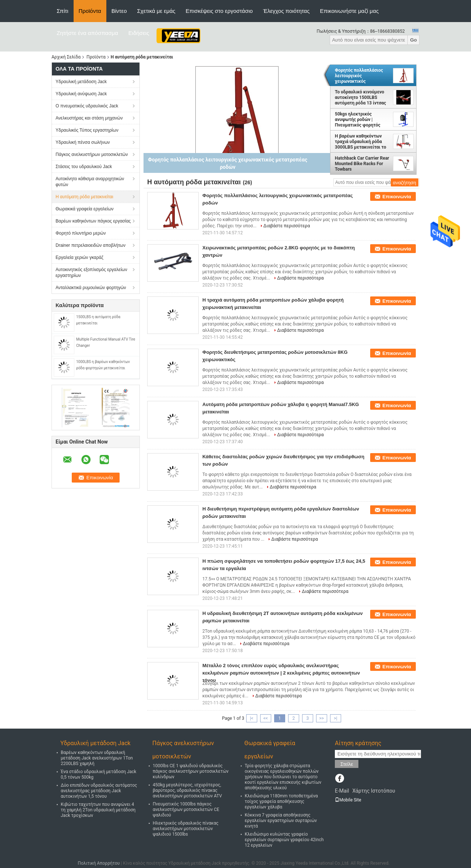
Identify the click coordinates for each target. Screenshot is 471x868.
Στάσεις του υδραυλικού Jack (84, 167)
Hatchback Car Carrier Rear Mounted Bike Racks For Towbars (362, 164)
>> (321, 718)
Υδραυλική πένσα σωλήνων (83, 142)
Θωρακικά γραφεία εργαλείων (85, 209)
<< (266, 718)
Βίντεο (119, 11)
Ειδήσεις (139, 33)
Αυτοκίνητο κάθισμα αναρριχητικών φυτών (90, 182)
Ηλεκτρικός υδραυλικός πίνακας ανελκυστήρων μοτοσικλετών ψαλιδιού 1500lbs (186, 829)
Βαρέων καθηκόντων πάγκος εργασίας (93, 221)
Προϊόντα (90, 11)
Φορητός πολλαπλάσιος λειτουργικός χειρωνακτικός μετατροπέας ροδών (359, 76)
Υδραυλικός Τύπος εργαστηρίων (87, 130)
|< (252, 718)
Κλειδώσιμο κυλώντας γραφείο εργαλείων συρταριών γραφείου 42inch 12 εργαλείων (284, 840)
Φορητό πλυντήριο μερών (81, 233)
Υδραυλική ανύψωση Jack (81, 94)
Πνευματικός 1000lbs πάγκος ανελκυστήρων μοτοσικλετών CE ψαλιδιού (186, 810)
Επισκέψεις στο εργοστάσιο (219, 11)
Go (413, 40)
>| (335, 718)
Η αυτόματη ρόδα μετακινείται (84, 197)
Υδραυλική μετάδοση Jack (81, 82)
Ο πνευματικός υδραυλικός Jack (87, 106)
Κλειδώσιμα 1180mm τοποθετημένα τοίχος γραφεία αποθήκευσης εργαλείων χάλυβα (281, 801)
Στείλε (347, 764)
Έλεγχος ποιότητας (286, 11)
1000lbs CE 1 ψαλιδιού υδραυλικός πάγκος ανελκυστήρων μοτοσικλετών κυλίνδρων (191, 771)
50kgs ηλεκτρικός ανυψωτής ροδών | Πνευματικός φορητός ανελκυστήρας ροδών (358, 120)
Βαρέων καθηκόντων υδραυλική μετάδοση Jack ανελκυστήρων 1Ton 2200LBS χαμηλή (97, 758)
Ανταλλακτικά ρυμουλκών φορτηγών (91, 288)
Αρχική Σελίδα (66, 57)
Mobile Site (348, 800)
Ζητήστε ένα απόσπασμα (87, 33)
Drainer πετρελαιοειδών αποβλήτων (91, 245)
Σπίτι (63, 11)
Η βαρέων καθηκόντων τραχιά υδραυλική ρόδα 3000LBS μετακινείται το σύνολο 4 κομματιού (361, 142)
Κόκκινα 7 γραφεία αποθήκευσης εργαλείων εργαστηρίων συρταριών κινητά (281, 821)
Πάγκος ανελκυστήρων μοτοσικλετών (92, 154)
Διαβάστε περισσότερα (287, 226)
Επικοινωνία (397, 197)
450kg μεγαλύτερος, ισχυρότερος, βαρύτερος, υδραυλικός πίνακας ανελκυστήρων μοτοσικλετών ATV (187, 790)
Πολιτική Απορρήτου (99, 863)
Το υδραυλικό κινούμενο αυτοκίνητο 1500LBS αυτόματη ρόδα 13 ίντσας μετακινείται (360, 97)
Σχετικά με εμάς (156, 11)
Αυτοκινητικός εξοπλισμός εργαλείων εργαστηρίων (91, 273)
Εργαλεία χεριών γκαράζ (79, 257)
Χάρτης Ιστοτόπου (373, 791)
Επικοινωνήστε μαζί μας (349, 11)
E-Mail (342, 791)
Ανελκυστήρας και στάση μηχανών (89, 118)
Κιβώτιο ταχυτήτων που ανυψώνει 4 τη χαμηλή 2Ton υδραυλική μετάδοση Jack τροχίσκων (98, 810)
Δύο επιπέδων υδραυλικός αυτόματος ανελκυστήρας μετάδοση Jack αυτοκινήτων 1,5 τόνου (99, 791)
